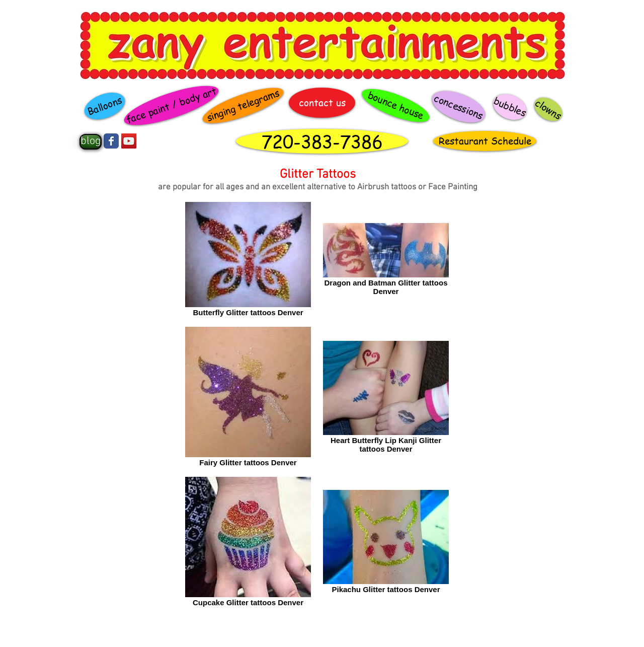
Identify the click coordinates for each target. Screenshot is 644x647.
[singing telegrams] (243, 106)
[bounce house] (396, 106)
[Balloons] (104, 106)
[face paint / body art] (171, 105)
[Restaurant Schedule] (485, 141)
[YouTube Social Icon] (129, 141)
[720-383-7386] (322, 141)
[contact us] (322, 103)
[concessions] (458, 107)
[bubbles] (510, 107)
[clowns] (548, 109)
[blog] (91, 142)
